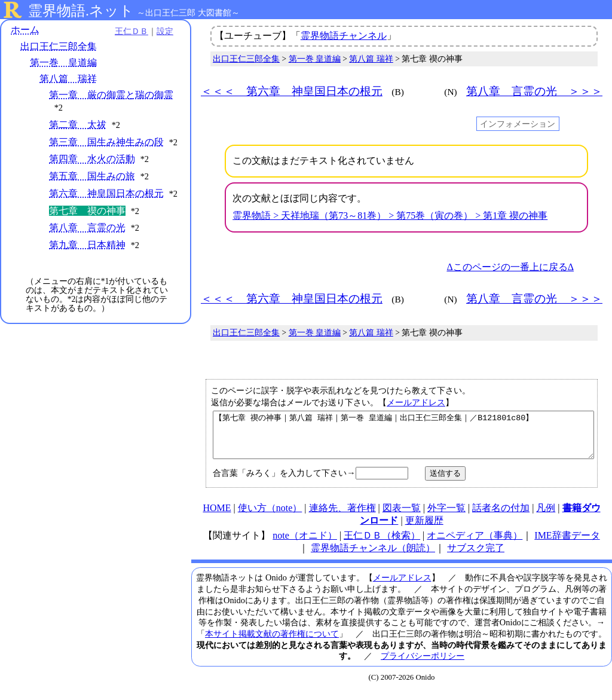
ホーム (25, 30)
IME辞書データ (567, 544)
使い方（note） (270, 517)
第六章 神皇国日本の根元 (106, 193)
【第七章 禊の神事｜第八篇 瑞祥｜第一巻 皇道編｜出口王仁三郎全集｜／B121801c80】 (403, 439)
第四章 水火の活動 (92, 159)
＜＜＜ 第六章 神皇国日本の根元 (292, 91)
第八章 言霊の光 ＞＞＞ (534, 91)
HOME (217, 517)
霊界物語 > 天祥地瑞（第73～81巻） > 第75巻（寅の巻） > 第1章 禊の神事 (390, 215)
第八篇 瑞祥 (68, 79)
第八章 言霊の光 (87, 227)
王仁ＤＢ (131, 31)
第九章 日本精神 (87, 245)
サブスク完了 (476, 557)
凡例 (546, 517)
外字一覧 (446, 517)
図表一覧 (402, 517)
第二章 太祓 (78, 125)
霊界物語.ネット (81, 11)
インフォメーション (518, 124)
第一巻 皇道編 (63, 62)
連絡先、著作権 (342, 517)
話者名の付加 (501, 517)
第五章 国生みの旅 (92, 176)
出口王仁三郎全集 (59, 46)
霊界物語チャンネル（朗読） (373, 557)
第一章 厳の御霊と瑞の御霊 (111, 95)
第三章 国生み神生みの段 (106, 142)
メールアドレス (416, 402)
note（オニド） (305, 544)
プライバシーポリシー (423, 665)
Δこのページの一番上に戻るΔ (510, 267)
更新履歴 (424, 529)
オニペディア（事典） (475, 544)
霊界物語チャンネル (344, 36)
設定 (165, 31)
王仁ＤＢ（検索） (382, 544)
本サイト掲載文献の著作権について (272, 643)
